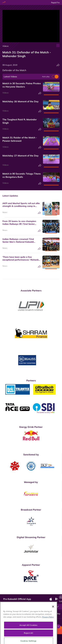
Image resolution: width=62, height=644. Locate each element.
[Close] (53, 618)
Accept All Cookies (28, 637)
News (5, 212)
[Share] (58, 65)
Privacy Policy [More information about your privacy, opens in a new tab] (48, 629)
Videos (6, 46)
